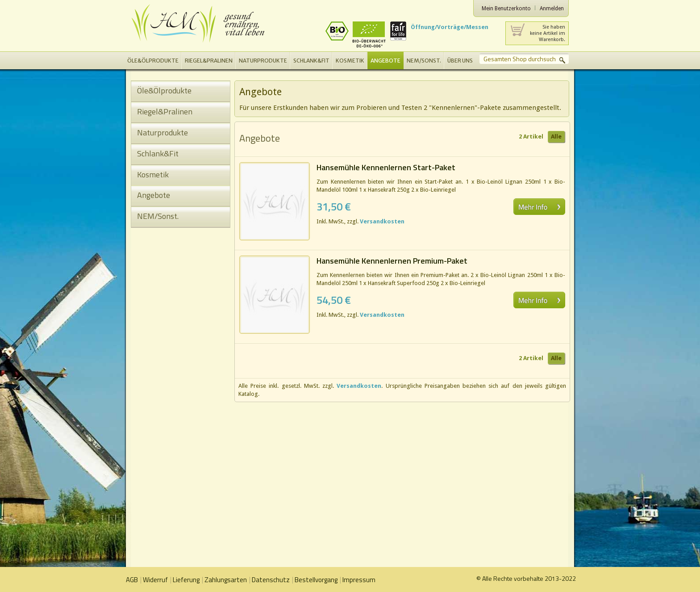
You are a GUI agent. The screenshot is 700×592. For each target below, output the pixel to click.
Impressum (359, 580)
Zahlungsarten (226, 580)
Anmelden (552, 8)
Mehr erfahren (539, 207)
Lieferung (186, 580)
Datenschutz (271, 580)
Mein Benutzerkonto (506, 8)
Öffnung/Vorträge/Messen (450, 27)
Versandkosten (382, 221)
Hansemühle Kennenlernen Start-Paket (386, 167)
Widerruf (155, 580)
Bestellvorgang (316, 580)
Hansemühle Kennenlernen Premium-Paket (392, 261)
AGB (132, 580)
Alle (556, 136)
